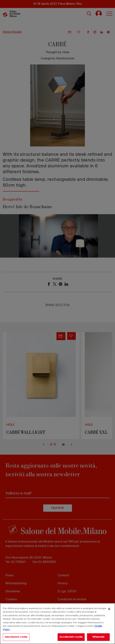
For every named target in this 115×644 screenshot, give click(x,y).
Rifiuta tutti (98, 637)
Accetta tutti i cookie (71, 637)
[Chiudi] (109, 609)
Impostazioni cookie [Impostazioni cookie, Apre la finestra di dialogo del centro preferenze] (16, 637)
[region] (57, 624)
